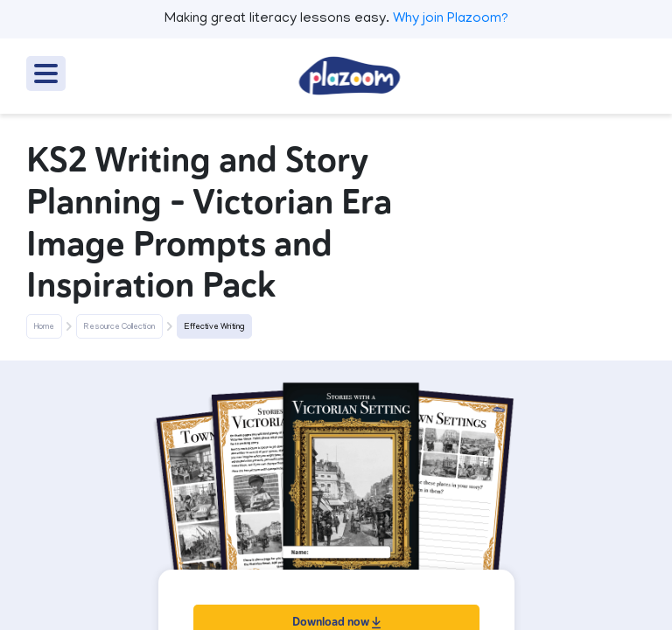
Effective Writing (214, 327)
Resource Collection (119, 327)
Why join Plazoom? (451, 19)
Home (44, 327)
